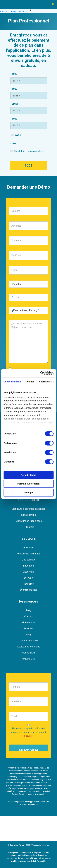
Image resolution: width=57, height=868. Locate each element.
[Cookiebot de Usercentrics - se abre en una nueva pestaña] (41, 373)
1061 (29, 165)
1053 (15, 89)
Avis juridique (24, 855)
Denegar (28, 493)
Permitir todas (28, 475)
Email (15, 104)
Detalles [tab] (30, 382)
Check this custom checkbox (29, 151)
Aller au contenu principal (16, 12)
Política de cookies (39, 855)
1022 (18, 135)
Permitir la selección (29, 484)
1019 (15, 119)
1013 (15, 74)
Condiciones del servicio (17, 858)
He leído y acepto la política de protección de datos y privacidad (28, 732)
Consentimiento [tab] (12, 382)
